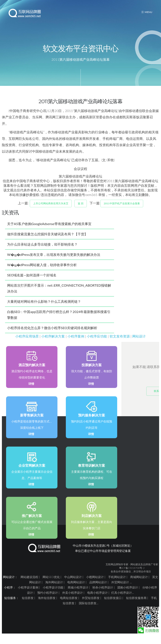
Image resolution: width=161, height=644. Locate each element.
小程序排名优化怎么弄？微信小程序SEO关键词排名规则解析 (52, 333)
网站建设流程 (29, 582)
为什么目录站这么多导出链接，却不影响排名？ (42, 249)
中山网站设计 (73, 582)
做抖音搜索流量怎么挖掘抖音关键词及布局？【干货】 (47, 239)
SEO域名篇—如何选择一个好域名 (32, 280)
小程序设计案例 (28, 593)
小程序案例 (76, 341)
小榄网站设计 (95, 582)
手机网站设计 (117, 582)
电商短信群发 (69, 603)
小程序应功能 (97, 341)
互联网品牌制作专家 (117, 570)
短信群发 (28, 603)
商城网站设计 (139, 582)
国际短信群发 (88, 608)
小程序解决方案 (53, 341)
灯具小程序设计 (122, 598)
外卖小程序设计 (73, 598)
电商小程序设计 (97, 598)
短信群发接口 (113, 603)
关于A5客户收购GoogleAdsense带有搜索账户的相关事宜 (49, 229)
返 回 (81, 209)
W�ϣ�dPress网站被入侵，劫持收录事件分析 (42, 270)
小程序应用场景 (27, 341)
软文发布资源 (120, 341)
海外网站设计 (54, 587)
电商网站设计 (76, 587)
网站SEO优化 (51, 582)
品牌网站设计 (98, 587)
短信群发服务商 (136, 603)
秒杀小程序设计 (103, 593)
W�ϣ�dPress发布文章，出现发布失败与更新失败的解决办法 (54, 260)
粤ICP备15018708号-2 (132, 573)
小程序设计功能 (53, 593)
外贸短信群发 (91, 603)
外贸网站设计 (120, 587)
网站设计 (139, 341)
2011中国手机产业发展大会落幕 (122, 209)
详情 (31, 389)
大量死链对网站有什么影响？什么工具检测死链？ (44, 307)
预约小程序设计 (48, 598)
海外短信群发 (47, 603)
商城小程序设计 (78, 593)
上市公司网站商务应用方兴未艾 (51, 209)
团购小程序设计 (128, 593)
